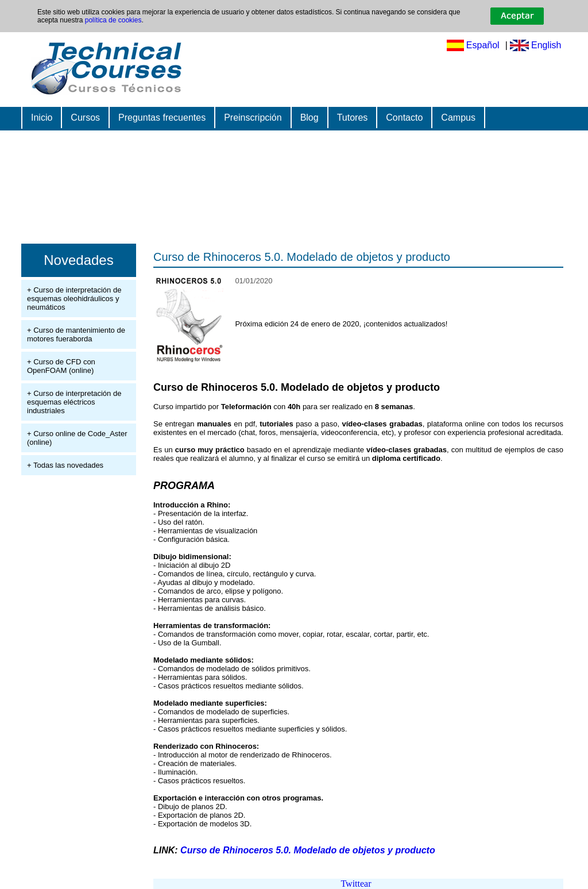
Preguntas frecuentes (162, 118)
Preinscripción (253, 118)
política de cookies (113, 20)
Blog (310, 118)
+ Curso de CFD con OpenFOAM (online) (61, 366)
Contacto (404, 118)
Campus (458, 118)
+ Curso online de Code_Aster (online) (77, 438)
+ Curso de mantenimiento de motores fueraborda (76, 334)
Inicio (42, 118)
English (546, 45)
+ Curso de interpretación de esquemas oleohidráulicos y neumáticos (74, 299)
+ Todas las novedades (65, 465)
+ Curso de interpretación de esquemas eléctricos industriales (74, 402)
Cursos (85, 118)
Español (483, 45)
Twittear (356, 884)
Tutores (353, 118)
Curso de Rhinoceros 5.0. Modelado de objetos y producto (302, 257)
